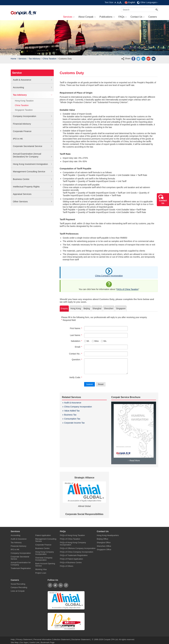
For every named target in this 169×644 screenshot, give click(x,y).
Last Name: (76, 335)
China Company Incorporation (109, 276)
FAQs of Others (67, 566)
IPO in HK (33, 139)
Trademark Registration (21, 568)
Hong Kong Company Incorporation (45, 553)
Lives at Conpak (18, 591)
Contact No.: (76, 354)
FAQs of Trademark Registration (74, 555)
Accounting (33, 87)
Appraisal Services (33, 194)
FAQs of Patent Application (71, 559)
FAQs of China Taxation (128, 289)
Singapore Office (104, 549)
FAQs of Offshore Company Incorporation (78, 548)
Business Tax (70, 415)
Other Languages (148, 2)
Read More (134, 461)
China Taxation (49, 59)
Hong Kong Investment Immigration (33, 164)
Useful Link (34, 642)
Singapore (121, 308)
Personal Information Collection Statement (52, 639)
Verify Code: (76, 377)
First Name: (76, 328)
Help (13, 639)
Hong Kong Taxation (24, 101)
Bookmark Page (48, 642)
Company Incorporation (33, 116)
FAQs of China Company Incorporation (76, 552)
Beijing (87, 308)
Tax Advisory (35, 59)
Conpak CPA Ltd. (111, 639)
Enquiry (64, 308)
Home (13, 59)
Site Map (15, 642)
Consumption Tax (72, 419)
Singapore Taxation (24, 110)
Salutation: (76, 341)
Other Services (33, 202)
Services (22, 59)
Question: (77, 360)
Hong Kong (76, 308)
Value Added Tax (72, 411)
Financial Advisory (33, 124)
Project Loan (41, 573)
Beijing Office (102, 539)
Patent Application (43, 535)
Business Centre (33, 179)
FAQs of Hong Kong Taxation (72, 535)
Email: (78, 347)
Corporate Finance (33, 131)
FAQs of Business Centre (71, 562)
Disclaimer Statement (81, 639)
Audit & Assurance (33, 80)
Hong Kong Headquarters (108, 535)
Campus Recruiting (19, 587)
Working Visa (41, 569)
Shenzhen (109, 308)
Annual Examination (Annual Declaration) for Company (33, 155)
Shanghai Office (104, 542)
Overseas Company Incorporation (44, 559)
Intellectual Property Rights (33, 187)
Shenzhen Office (104, 546)
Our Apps (24, 642)
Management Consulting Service (33, 172)
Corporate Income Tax (74, 423)
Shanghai (97, 308)
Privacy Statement (24, 639)
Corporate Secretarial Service (33, 146)
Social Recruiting (18, 584)
